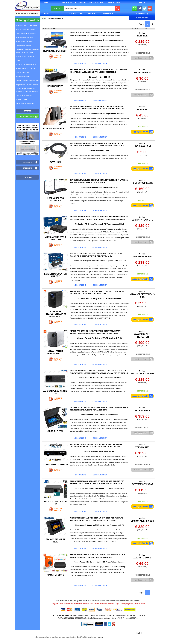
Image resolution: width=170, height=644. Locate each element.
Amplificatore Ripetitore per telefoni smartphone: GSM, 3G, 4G (27, 51)
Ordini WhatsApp (27, 116)
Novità (47, 3)
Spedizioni (67, 3)
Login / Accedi (76, 13)
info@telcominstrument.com (100, 618)
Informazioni (114, 3)
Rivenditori (108, 13)
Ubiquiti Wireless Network (24, 38)
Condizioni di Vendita (107, 604)
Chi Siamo (60, 604)
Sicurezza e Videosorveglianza (26, 64)
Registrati (93, 13)
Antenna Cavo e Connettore (25, 56)
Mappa (142, 3)
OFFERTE (27, 111)
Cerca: (57, 8)
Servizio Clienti (97, 3)
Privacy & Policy (139, 604)
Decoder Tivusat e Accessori (25, 29)
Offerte (97, 604)
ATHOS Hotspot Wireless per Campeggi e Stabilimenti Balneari (27, 90)
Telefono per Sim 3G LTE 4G (25, 68)
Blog (47, 13)
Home (45, 18)
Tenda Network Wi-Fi (23, 77)
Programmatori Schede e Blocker (27, 85)
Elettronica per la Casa (23, 46)
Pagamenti (80, 3)
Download (27, 177)
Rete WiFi (19, 60)
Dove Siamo (69, 604)
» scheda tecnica (99, 63)
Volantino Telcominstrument (25, 103)
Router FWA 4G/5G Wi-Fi (24, 42)
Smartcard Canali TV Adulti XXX (26, 25)
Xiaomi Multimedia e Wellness (26, 34)
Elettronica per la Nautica (24, 95)
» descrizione (80, 63)
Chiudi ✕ (139, 633)
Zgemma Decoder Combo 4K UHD (27, 81)
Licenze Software (21, 99)
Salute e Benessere (22, 73)
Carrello (142, 13)
